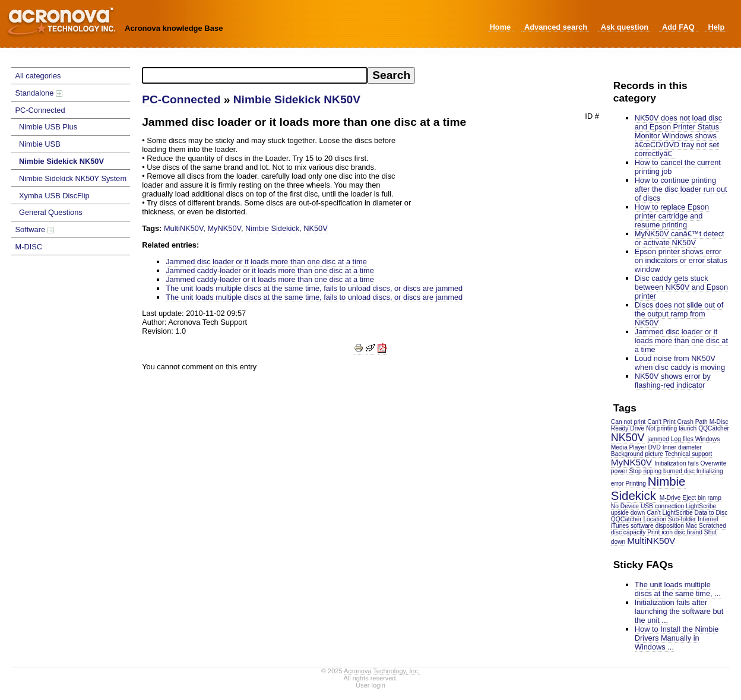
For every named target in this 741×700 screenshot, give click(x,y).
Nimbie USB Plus (48, 127)
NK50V (628, 438)
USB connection (662, 506)
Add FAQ (678, 27)
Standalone (39, 93)
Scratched (712, 526)
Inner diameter (682, 447)
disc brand (688, 532)
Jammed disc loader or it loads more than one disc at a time (681, 341)
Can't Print (661, 422)
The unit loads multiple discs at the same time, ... (678, 589)
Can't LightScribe (670, 513)
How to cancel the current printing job (678, 167)
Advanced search (556, 27)
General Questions (51, 212)
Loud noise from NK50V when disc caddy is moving (680, 363)
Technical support (689, 454)
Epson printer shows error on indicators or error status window (681, 260)
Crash (685, 422)
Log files (682, 439)
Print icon (660, 532)
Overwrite (714, 463)
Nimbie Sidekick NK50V (61, 161)
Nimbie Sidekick (648, 488)
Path (702, 422)
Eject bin (694, 498)
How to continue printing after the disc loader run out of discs (681, 189)
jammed (658, 439)
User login (370, 685)
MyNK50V (631, 462)
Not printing (661, 428)
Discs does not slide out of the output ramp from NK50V (679, 314)
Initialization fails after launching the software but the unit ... (679, 611)
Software (35, 229)
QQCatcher (626, 519)
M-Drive (670, 498)
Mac (691, 526)
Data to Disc (711, 513)
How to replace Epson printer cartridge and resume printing (672, 216)
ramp (715, 498)
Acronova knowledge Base (174, 28)
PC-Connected (40, 110)
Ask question (625, 27)
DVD (654, 447)
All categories (38, 76)
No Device (625, 506)
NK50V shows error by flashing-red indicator (673, 381)
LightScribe (701, 506)
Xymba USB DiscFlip (54, 196)
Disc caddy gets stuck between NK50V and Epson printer (681, 287)
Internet (708, 519)
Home (501, 27)
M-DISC (29, 247)
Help (716, 27)
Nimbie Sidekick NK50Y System (73, 178)
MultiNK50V (651, 541)
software (642, 526)
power (619, 471)
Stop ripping (646, 471)
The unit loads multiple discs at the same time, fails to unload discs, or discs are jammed (314, 288)
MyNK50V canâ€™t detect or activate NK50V (680, 238)
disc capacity (628, 532)
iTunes (620, 526)
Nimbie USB (40, 144)
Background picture (637, 454)
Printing (636, 484)
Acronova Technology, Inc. (382, 671)
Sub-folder (682, 519)
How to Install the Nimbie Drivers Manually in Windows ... (677, 638)
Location (655, 519)
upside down (628, 513)
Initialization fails (677, 463)
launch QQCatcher (704, 428)
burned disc (679, 471)
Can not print (628, 422)
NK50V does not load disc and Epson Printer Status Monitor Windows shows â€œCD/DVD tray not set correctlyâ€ (678, 136)
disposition (670, 526)
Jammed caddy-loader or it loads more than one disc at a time (270, 270)
